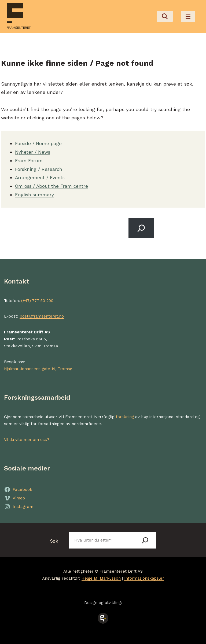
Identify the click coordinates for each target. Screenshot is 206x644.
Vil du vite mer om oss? (27, 438)
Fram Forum (29, 159)
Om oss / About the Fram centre (53, 184)
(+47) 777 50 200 (38, 300)
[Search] (141, 227)
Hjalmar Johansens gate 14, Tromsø (40, 367)
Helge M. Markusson (100, 577)
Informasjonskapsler (145, 577)
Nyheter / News (33, 151)
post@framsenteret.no (42, 315)
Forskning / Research (40, 168)
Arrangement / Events (41, 176)
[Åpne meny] (188, 16)
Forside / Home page (39, 142)
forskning (125, 415)
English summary (35, 193)
